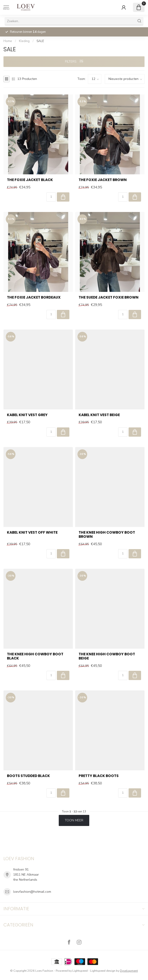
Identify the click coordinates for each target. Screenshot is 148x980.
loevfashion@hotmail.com (32, 892)
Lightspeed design (103, 971)
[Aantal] (51, 197)
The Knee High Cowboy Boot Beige (107, 656)
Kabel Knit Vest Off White (32, 532)
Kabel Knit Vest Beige (99, 415)
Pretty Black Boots (99, 776)
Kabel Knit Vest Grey (27, 415)
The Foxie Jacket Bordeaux (34, 297)
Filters (74, 62)
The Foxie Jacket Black (30, 180)
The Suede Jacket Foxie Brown (109, 297)
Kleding (24, 41)
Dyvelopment (129, 971)
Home (8, 41)
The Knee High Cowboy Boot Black (35, 656)
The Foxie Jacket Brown (103, 180)
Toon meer (74, 820)
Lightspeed (80, 971)
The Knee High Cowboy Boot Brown (107, 535)
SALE (40, 41)
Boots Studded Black (28, 776)
